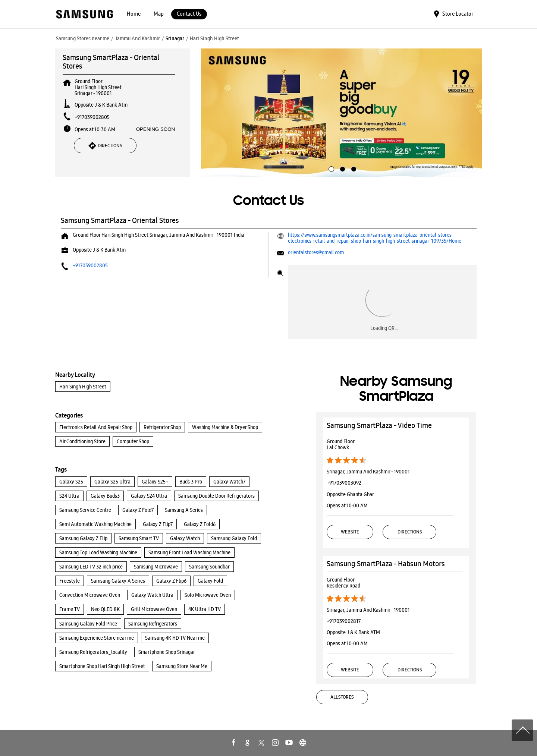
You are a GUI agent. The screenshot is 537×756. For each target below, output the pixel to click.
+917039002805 (92, 117)
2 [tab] (342, 168)
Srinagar (175, 38)
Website (350, 532)
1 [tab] (330, 168)
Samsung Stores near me (83, 38)
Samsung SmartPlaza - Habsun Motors (386, 564)
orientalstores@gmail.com (316, 252)
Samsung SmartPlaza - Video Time (379, 425)
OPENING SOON (156, 129)
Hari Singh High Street (83, 387)
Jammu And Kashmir (137, 38)
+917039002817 (344, 621)
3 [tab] (353, 168)
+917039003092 (344, 483)
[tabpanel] (342, 113)
